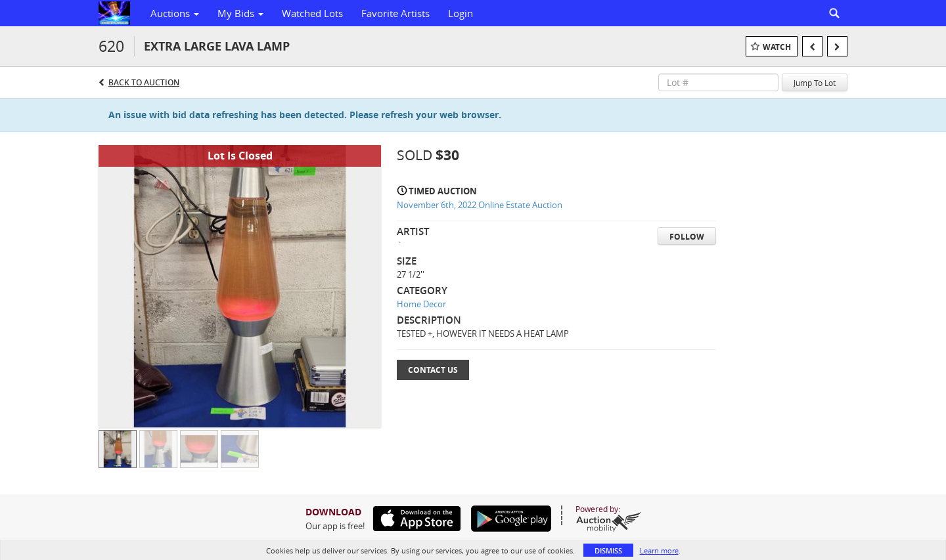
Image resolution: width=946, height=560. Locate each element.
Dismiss (608, 550)
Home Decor (421, 304)
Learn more (659, 550)
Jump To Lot (815, 83)
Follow (687, 237)
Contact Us (433, 370)
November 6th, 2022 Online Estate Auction (480, 205)
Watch (777, 47)
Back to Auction (144, 82)
